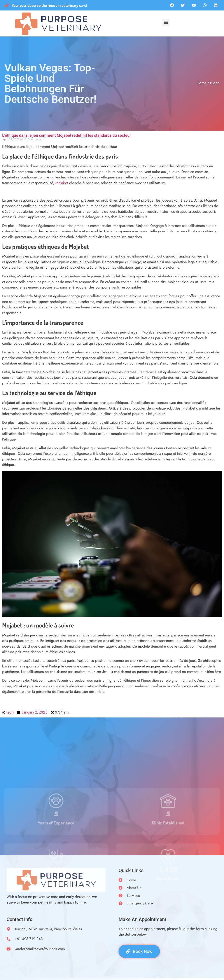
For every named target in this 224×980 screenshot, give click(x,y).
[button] (166, 22)
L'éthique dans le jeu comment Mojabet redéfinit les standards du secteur (66, 135)
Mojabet (62, 183)
